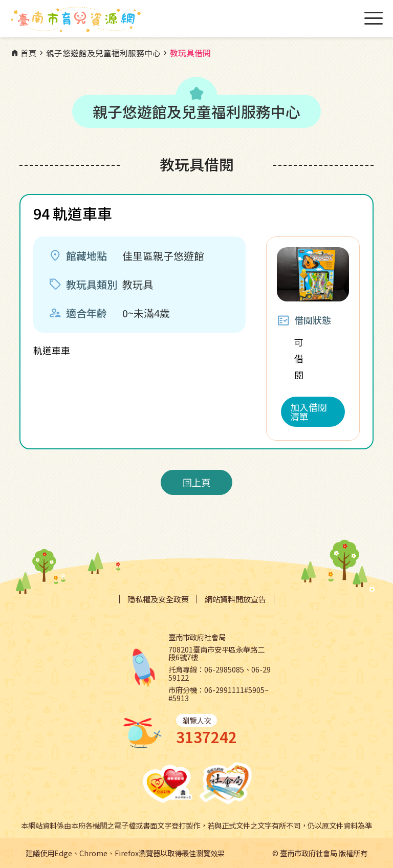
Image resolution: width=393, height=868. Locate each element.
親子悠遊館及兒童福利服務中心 (99, 53)
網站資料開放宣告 (235, 599)
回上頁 (196, 482)
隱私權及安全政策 (158, 599)
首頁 (24, 53)
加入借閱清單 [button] (309, 411)
